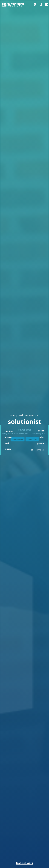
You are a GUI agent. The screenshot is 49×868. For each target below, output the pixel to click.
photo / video (37, 450)
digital (8, 449)
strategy (9, 431)
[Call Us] (41, 5)
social (41, 431)
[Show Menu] (46, 5)
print (41, 437)
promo (41, 443)
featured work (24, 863)
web (7, 443)
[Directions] (35, 5)
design (8, 437)
